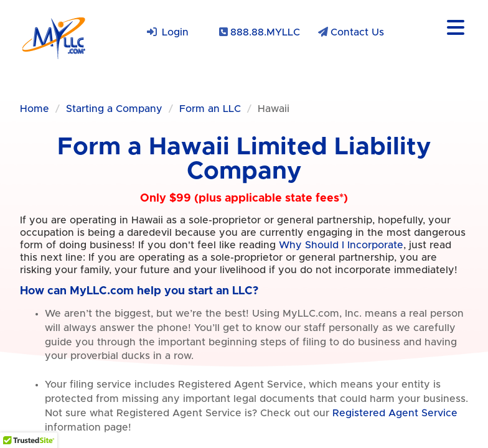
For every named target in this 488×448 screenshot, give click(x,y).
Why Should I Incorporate (341, 245)
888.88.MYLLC (265, 32)
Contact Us (357, 32)
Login (175, 32)
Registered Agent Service (395, 413)
